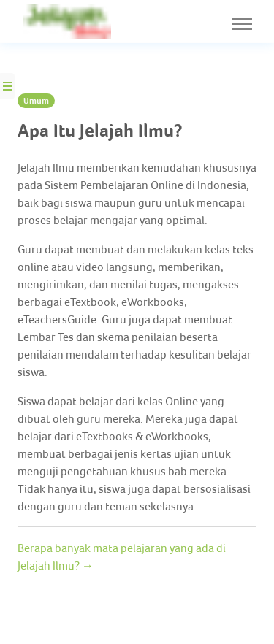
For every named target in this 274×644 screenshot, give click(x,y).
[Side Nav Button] (7, 86)
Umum (36, 101)
